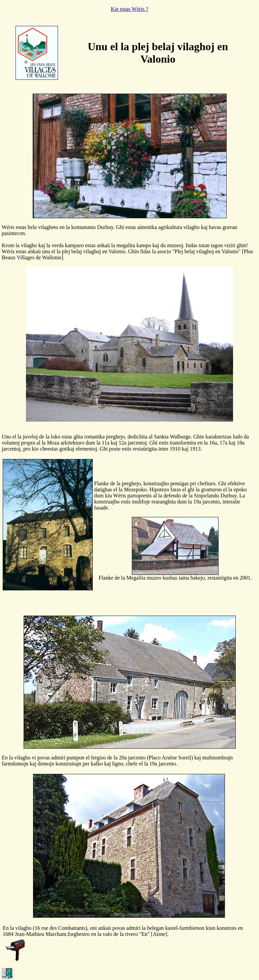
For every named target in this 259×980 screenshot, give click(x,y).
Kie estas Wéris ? (129, 9)
